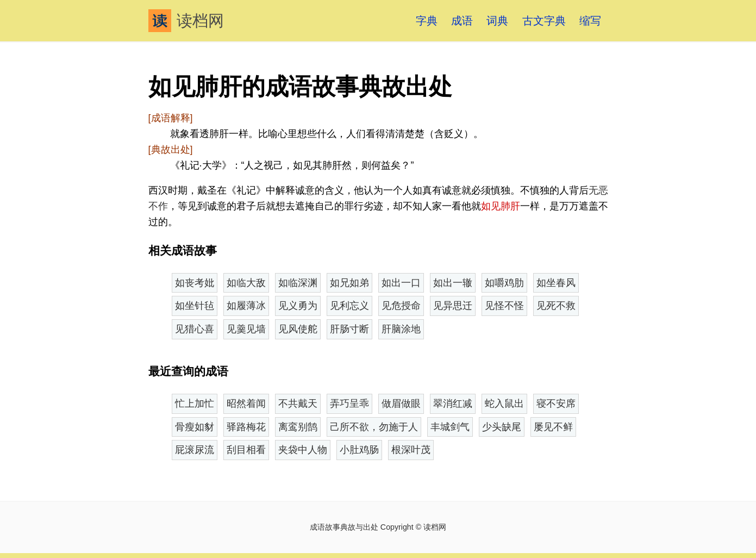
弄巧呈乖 (349, 404)
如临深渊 (298, 283)
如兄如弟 (349, 283)
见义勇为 (298, 306)
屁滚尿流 (195, 450)
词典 (497, 21)
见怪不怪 (504, 306)
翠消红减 (453, 404)
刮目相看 (246, 450)
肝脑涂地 (401, 329)
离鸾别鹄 (298, 427)
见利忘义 (349, 306)
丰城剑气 (450, 427)
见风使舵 (298, 329)
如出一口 (401, 283)
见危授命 (401, 306)
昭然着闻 (246, 404)
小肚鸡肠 (359, 450)
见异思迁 (453, 306)
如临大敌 (246, 283)
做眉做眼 (401, 404)
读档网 (186, 21)
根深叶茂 (411, 450)
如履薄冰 (246, 306)
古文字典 (544, 21)
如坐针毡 (195, 306)
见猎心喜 (195, 329)
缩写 (590, 21)
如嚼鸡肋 (504, 283)
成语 (462, 21)
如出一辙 (453, 283)
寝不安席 (556, 404)
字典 (427, 21)
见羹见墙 (246, 329)
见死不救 (556, 306)
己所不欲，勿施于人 (374, 427)
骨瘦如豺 (195, 427)
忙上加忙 (195, 404)
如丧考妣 (195, 283)
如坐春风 (556, 283)
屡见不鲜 (553, 427)
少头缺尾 (502, 427)
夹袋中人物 (303, 450)
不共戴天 (298, 404)
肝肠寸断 (349, 329)
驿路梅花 (246, 427)
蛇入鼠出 (504, 404)
